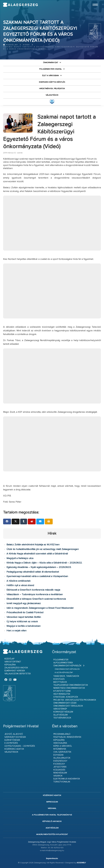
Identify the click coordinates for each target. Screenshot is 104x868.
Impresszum (52, 802)
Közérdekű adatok (14, 749)
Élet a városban (51, 76)
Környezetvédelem (63, 712)
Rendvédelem (60, 773)
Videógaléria (60, 743)
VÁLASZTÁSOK (52, 95)
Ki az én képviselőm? (64, 673)
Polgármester (61, 660)
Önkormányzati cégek (65, 703)
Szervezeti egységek (15, 737)
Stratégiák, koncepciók (66, 697)
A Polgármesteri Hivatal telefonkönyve (52, 815)
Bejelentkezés (52, 859)
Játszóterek (60, 767)
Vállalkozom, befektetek (18, 674)
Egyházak (58, 755)
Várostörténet (13, 662)
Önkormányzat (51, 63)
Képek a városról (63, 746)
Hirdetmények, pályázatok (52, 89)
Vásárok (58, 776)
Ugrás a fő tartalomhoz (94, 1)
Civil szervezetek (62, 752)
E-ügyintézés (11, 743)
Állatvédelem (60, 715)
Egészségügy (60, 761)
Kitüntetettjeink (62, 691)
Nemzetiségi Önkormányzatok (69, 688)
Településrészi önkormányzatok (71, 685)
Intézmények (60, 749)
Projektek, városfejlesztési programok (75, 700)
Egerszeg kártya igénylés (52, 82)
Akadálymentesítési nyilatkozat (52, 834)
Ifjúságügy (59, 764)
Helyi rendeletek (62, 694)
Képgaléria (10, 665)
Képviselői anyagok (52, 821)
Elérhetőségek (12, 740)
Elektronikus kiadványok (67, 779)
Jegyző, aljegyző (14, 734)
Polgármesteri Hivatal (51, 69)
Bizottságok (60, 682)
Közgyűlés (59, 679)
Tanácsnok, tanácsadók (66, 676)
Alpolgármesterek (63, 663)
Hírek (26, 45)
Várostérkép (60, 709)
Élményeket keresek (15, 671)
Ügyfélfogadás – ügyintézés (20, 746)
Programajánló (62, 734)
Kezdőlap (10, 45)
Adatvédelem (52, 828)
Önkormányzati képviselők (67, 666)
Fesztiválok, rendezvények (67, 737)
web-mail (52, 808)
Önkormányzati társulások (68, 706)
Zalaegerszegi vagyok (16, 668)
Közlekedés (59, 770)
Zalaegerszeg (20, 5)
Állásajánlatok (62, 758)
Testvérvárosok (62, 718)
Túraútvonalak (62, 782)
